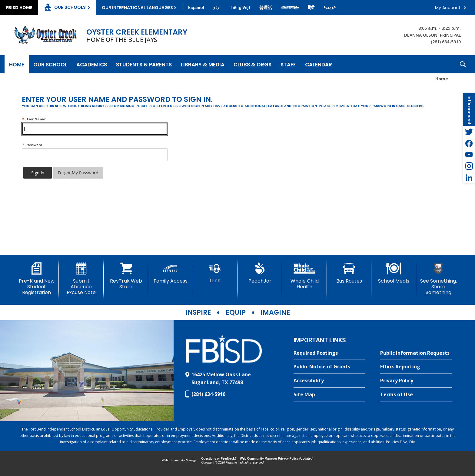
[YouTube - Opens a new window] (469, 155)
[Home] (17, 64)
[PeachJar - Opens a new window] (260, 273)
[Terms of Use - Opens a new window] (416, 395)
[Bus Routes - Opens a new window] (349, 273)
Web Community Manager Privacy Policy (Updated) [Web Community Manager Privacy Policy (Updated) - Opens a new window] (277, 459)
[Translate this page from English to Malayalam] (290, 7)
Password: (33, 145)
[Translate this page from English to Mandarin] (266, 8)
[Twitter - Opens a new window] (469, 132)
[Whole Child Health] (304, 276)
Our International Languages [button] (137, 8)
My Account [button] (448, 8)
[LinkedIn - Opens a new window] (469, 178)
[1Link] (215, 273)
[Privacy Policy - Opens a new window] (416, 381)
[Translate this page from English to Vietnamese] (240, 8)
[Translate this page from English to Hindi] (311, 8)
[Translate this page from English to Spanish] (196, 8)
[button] (463, 64)
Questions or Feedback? (219, 459)
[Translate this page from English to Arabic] (330, 7)
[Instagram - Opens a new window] (469, 166)
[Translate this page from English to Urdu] (217, 7)
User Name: (34, 119)
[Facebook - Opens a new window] (469, 143)
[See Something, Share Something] (438, 279)
